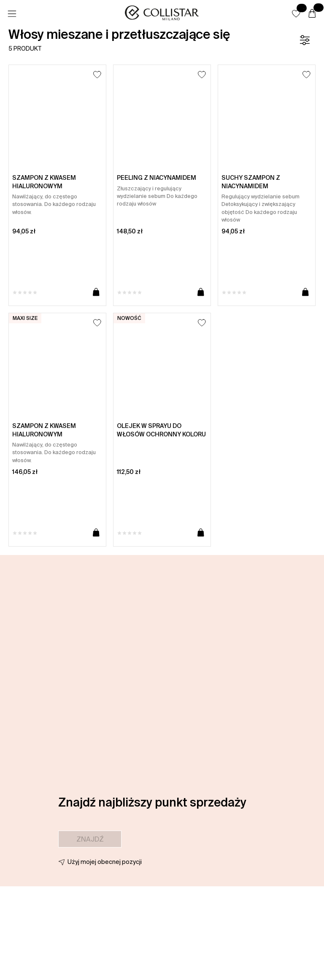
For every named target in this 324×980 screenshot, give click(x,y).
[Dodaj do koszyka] (96, 292)
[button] (296, 14)
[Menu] (12, 14)
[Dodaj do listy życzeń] (97, 74)
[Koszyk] (312, 14)
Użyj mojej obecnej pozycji (105, 862)
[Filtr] (305, 40)
